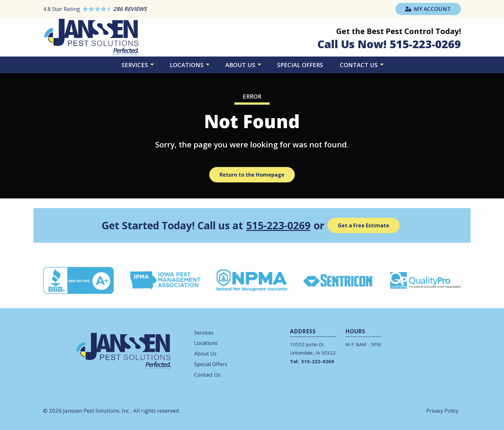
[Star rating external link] (148, 9)
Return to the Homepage (252, 175)
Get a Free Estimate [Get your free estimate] (364, 225)
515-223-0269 (278, 225)
